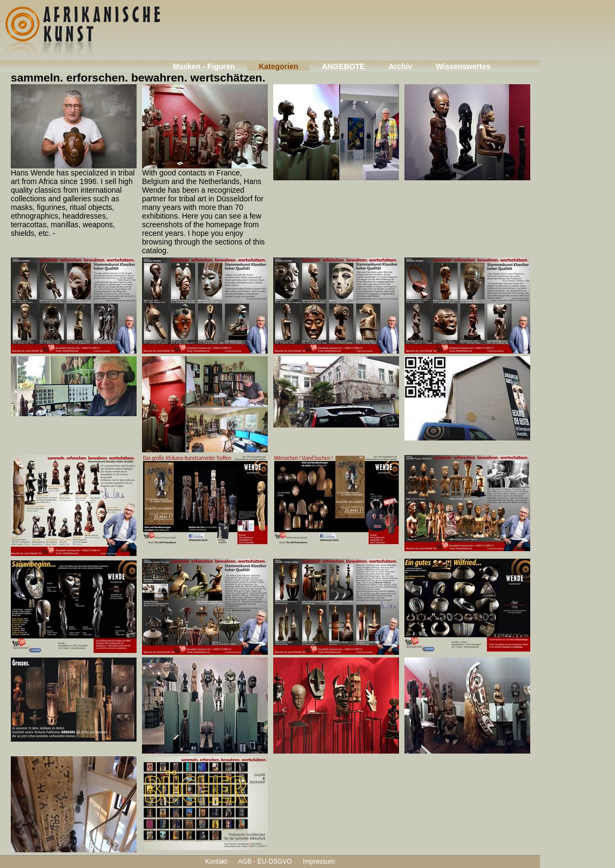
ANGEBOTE (343, 66)
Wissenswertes (463, 66)
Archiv (401, 66)
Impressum (319, 862)
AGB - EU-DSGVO (265, 862)
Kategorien (278, 66)
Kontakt (216, 862)
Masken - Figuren (204, 66)
